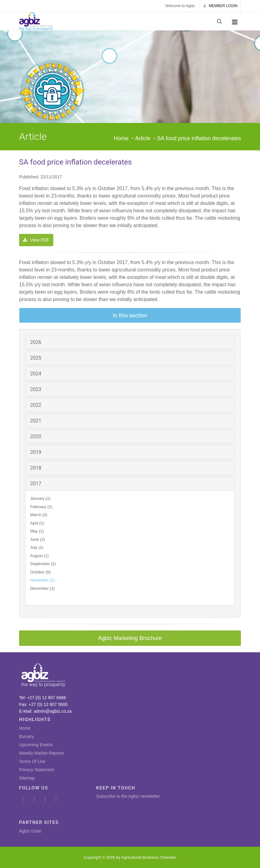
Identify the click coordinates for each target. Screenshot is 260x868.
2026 (36, 342)
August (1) (39, 556)
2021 (36, 421)
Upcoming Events (36, 745)
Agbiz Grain (30, 831)
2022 (36, 405)
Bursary (26, 736)
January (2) (40, 498)
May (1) (37, 531)
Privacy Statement (37, 770)
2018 (36, 468)
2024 (36, 374)
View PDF (36, 240)
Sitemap (27, 778)
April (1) (37, 523)
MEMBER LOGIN (220, 6)
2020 (36, 436)
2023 (36, 389)
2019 (36, 452)
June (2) (38, 539)
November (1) (42, 580)
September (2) (43, 564)
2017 (36, 484)
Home (121, 138)
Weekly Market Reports (41, 753)
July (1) (37, 547)
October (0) (40, 572)
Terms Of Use (32, 761)
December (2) (42, 588)
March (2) (39, 515)
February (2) (41, 507)
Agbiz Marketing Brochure (130, 638)
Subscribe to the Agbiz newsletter (128, 796)
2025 (36, 358)
